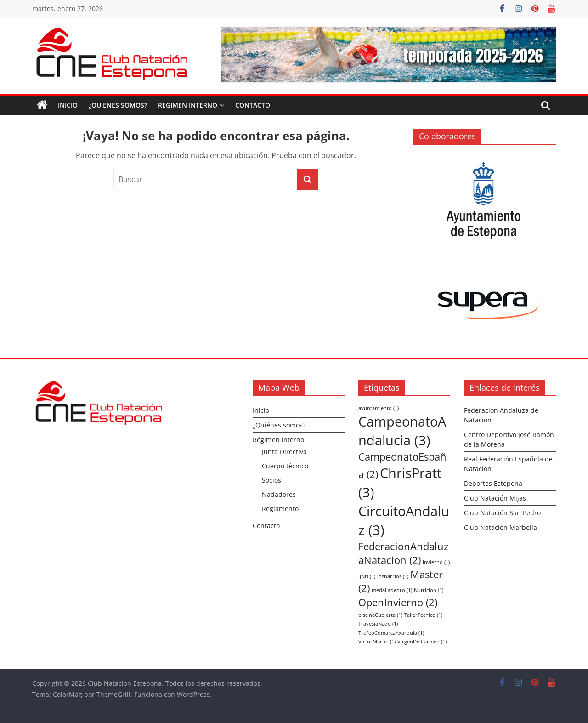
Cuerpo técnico (285, 466)
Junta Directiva (284, 452)
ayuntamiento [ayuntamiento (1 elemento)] (379, 408)
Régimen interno (188, 105)
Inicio (68, 105)
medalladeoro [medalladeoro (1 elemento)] (392, 590)
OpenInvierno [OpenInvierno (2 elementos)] (398, 602)
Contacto (253, 105)
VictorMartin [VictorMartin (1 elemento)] (377, 642)
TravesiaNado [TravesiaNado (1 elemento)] (378, 624)
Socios (271, 480)
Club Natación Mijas (495, 498)
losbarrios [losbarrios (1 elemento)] (393, 576)
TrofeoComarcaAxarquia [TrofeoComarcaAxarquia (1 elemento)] (391, 633)
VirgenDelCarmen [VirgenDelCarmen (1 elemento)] (422, 642)
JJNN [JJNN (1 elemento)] (367, 576)
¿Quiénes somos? (118, 105)
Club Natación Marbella (500, 527)
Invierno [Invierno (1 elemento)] (436, 562)
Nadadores (279, 494)
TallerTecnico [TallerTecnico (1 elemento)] (423, 615)
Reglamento (280, 509)
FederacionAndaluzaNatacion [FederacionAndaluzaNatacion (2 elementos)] (403, 553)
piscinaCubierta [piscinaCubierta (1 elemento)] (380, 615)
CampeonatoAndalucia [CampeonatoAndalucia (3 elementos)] (402, 431)
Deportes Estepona (493, 483)
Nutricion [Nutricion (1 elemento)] (429, 590)
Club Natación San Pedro (502, 513)
